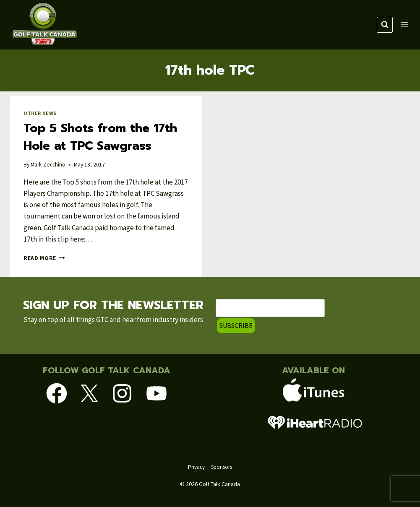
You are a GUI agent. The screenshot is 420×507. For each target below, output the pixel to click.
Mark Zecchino (48, 165)
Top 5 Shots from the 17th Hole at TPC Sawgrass (100, 137)
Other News (40, 113)
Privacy (196, 467)
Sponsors (222, 467)
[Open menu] (404, 25)
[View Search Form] (385, 25)
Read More (44, 258)
